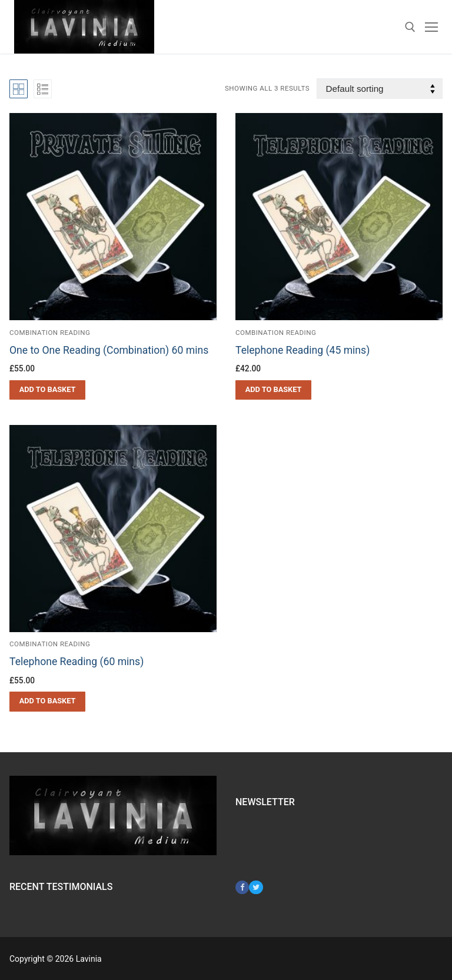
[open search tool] (410, 27)
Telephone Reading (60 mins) (77, 662)
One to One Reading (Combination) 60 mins (109, 350)
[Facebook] (242, 887)
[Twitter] (256, 887)
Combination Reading (50, 333)
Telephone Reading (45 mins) (303, 350)
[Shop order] (380, 89)
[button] (47, 390)
